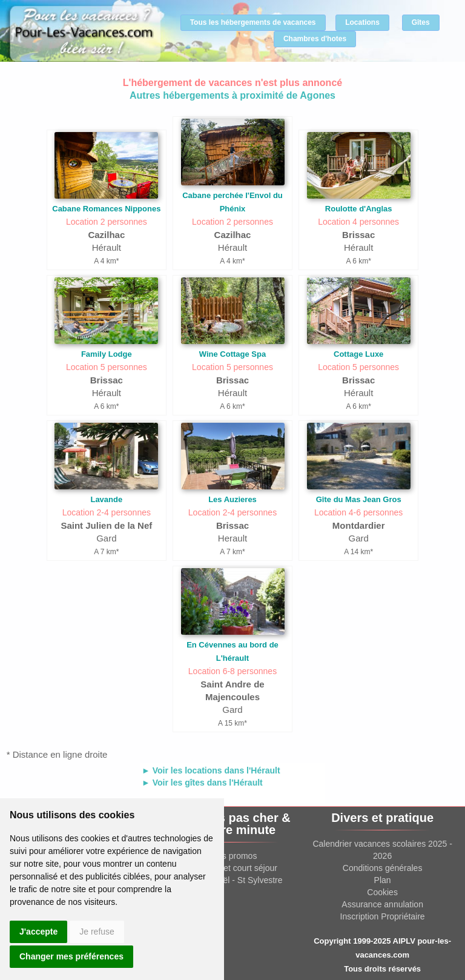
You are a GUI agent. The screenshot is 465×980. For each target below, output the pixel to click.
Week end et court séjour (230, 868)
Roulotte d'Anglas (359, 209)
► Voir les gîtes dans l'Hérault (202, 783)
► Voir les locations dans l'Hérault (211, 770)
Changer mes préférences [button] (71, 956)
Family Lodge (107, 354)
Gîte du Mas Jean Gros (359, 499)
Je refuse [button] (97, 932)
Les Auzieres (232, 499)
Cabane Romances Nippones (106, 209)
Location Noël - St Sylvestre (230, 880)
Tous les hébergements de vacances (253, 22)
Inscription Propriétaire (383, 916)
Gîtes (421, 22)
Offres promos (230, 856)
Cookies (382, 892)
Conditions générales (383, 868)
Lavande (106, 499)
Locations (362, 22)
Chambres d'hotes (315, 39)
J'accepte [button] (38, 932)
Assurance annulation (382, 904)
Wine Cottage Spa (232, 354)
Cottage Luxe (358, 354)
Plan (383, 880)
